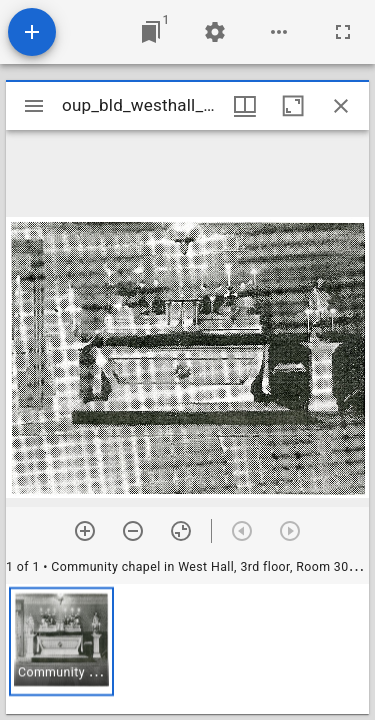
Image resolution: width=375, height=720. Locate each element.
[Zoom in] (85, 531)
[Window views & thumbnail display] (245, 106)
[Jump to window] (151, 32)
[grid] (187, 649)
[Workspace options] (279, 32)
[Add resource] (32, 32)
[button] (61, 641)
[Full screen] (343, 32)
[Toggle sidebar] (34, 106)
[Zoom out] (133, 531)
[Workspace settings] (215, 32)
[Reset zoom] (181, 531)
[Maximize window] (293, 106)
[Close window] (341, 106)
